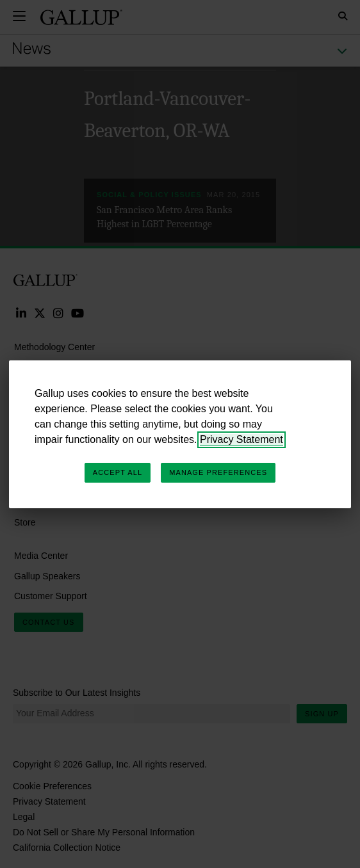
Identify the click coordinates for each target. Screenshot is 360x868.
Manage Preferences (218, 472)
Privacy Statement (241, 439)
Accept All (118, 472)
